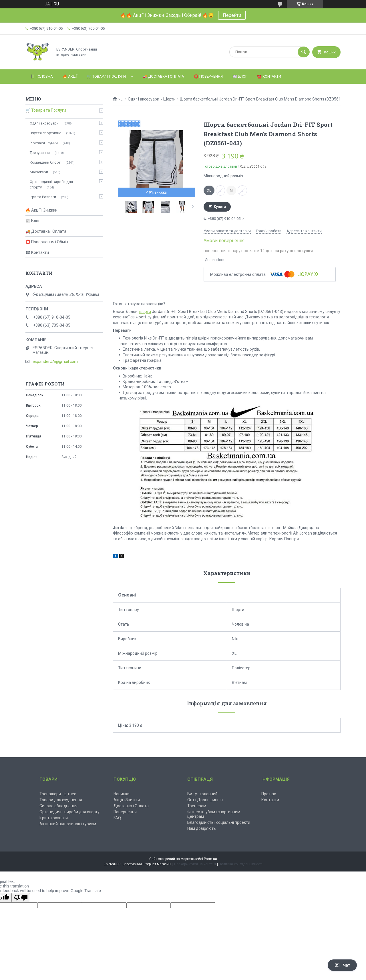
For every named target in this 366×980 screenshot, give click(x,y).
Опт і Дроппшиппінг (206, 800)
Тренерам (197, 806)
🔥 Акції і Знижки (41, 210)
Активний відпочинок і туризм (68, 824)
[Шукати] (304, 52)
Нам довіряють (202, 828)
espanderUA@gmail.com (55, 362)
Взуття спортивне (45, 133)
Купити (220, 207)
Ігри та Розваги (43, 197)
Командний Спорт (45, 162)
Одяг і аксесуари (144, 99)
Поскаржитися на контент (195, 864)
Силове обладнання (58, 806)
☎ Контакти (37, 252)
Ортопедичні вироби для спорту (51, 184)
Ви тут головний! (203, 794)
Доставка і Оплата (131, 806)
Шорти (169, 99)
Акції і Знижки (127, 800)
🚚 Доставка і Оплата (163, 76)
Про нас (269, 794)
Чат (342, 965)
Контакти (270, 800)
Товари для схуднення (61, 800)
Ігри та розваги (54, 818)
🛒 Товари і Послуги (106, 76)
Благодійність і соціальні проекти (219, 822)
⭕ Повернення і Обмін (47, 242)
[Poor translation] (21, 898)
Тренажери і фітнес (58, 794)
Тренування (40, 153)
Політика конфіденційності (241, 864)
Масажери (39, 172)
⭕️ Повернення (208, 76)
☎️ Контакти (269, 76)
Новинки (122, 794)
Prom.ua (210, 859)
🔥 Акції (70, 76)
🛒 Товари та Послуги (46, 110)
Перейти (232, 15)
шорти (145, 312)
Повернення (125, 812)
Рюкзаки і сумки (44, 143)
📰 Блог (240, 76)
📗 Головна (42, 76)
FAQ (117, 818)
